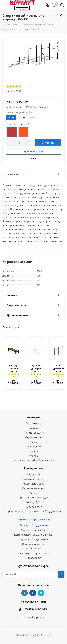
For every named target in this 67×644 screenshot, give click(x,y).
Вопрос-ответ (34, 501)
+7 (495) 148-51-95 (35, 604)
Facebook (33, 587)
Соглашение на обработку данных (33, 455)
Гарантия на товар (34, 483)
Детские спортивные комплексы (33, 529)
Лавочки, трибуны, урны (34, 548)
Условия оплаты (33, 473)
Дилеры (34, 450)
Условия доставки (34, 478)
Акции (33, 487)
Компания (34, 412)
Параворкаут (34, 552)
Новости (34, 422)
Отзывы (33, 446)
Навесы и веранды (34, 538)
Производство (33, 441)
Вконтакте (24, 587)
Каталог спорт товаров (34, 514)
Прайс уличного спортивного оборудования (34, 506)
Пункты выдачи (33, 427)
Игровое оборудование (34, 534)
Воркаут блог (34, 497)
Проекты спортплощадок (33, 492)
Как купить (34, 469)
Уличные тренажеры (34, 524)
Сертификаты (33, 432)
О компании (33, 418)
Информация (33, 463)
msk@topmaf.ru (36, 612)
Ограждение (33, 543)
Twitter (41, 587)
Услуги (33, 436)
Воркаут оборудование (34, 520)
